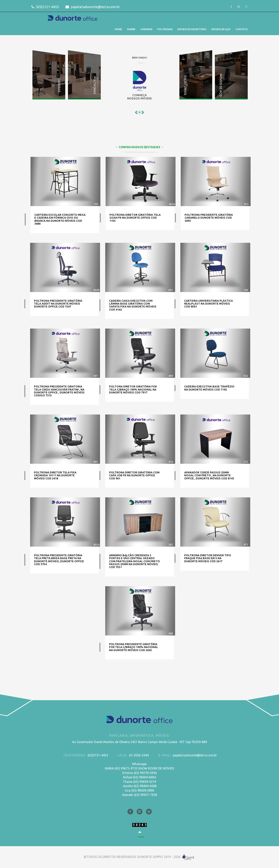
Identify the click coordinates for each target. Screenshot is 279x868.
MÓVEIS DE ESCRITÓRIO (192, 29)
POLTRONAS (165, 29)
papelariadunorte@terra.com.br (93, 7)
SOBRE (131, 29)
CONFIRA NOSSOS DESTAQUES (139, 149)
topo (141, 837)
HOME (118, 29)
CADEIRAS (146, 29)
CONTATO (242, 29)
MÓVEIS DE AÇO (221, 29)
